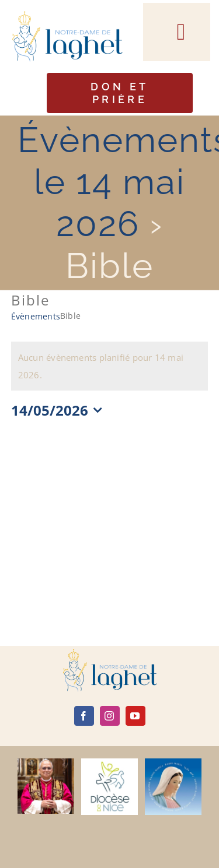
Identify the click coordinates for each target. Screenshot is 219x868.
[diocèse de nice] (109, 762)
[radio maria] (173, 762)
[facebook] (84, 716)
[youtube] (135, 716)
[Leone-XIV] (46, 762)
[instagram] (110, 716)
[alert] (110, 366)
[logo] (110, 653)
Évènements (36, 316)
